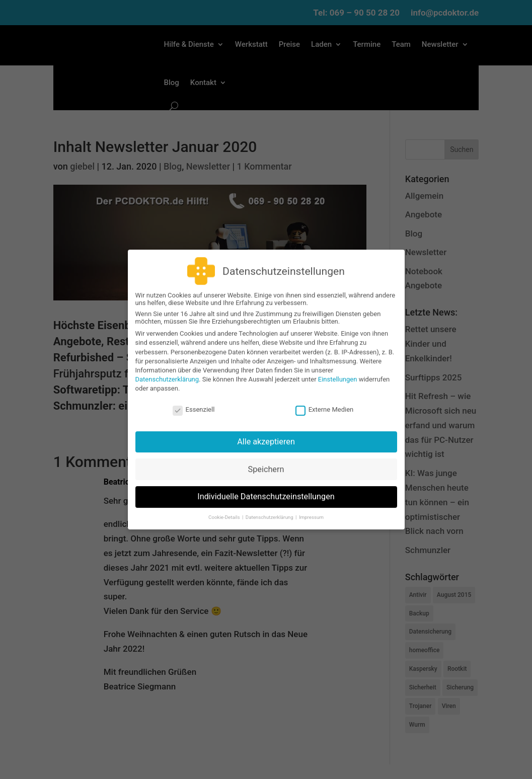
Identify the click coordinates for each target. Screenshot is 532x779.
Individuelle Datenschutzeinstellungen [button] (266, 490)
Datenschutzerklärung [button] (270, 510)
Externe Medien (325, 402)
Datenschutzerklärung (167, 373)
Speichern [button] (266, 462)
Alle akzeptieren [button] (266, 435)
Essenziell (194, 402)
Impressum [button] (311, 510)
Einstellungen (338, 373)
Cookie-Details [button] (225, 510)
